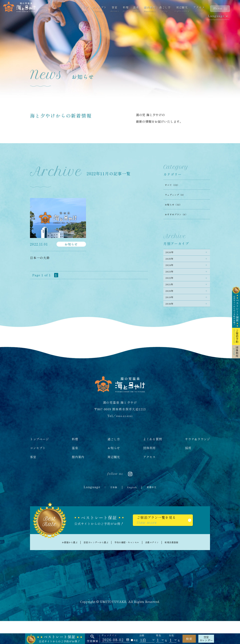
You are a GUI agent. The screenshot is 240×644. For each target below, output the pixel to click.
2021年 (172, 298)
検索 (189, 639)
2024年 (172, 271)
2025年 (172, 262)
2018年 (172, 324)
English (132, 508)
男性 (159, 635)
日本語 (110, 508)
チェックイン (109, 635)
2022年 (172, 289)
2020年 (172, 306)
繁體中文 (155, 508)
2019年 (172, 315)
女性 (171, 635)
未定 (134, 640)
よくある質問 (152, 460)
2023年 (172, 280)
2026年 (172, 253)
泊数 (142, 635)
